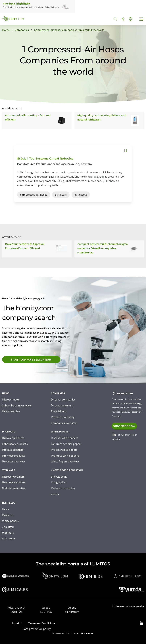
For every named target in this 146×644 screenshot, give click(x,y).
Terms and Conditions (42, 623)
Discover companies (63, 399)
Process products (13, 450)
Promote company (63, 417)
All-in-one (9, 538)
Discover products (13, 438)
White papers (10, 521)
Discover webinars (13, 477)
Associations (59, 411)
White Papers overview (65, 461)
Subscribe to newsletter (17, 405)
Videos (55, 494)
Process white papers (64, 450)
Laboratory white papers (66, 444)
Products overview (13, 461)
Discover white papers (64, 438)
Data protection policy (36, 629)
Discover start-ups (62, 405)
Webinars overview (14, 488)
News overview (11, 411)
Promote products (14, 456)
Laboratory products (15, 444)
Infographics (59, 482)
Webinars (8, 533)
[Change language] (130, 19)
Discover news (11, 399)
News (6, 509)
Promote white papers (65, 456)
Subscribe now (124, 426)
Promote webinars (14, 482)
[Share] (123, 19)
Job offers (8, 527)
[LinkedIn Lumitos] (141, 623)
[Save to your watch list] (126, 151)
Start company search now (31, 359)
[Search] (115, 19)
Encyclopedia (59, 477)
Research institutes (63, 488)
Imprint (17, 623)
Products (8, 515)
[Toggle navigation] (141, 20)
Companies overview (64, 423)
